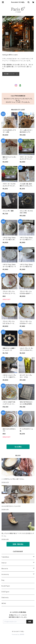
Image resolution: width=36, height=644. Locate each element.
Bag (3, 580)
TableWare (5, 557)
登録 (30, 622)
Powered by (18, 634)
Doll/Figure (5, 592)
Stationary (5, 597)
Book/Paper (6, 586)
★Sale (4, 603)
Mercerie (5, 569)
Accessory (5, 574)
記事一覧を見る (18, 544)
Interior (4, 563)
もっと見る (18, 447)
